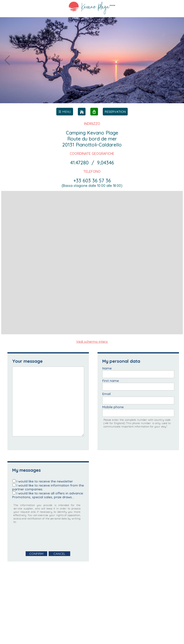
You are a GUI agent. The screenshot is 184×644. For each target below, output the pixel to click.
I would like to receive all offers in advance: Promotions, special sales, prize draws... (48, 495)
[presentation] (49, 537)
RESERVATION (115, 112)
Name (107, 368)
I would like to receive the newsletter (45, 481)
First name (111, 381)
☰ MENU (65, 112)
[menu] (65, 112)
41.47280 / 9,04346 (92, 163)
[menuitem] (65, 112)
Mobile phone (113, 407)
